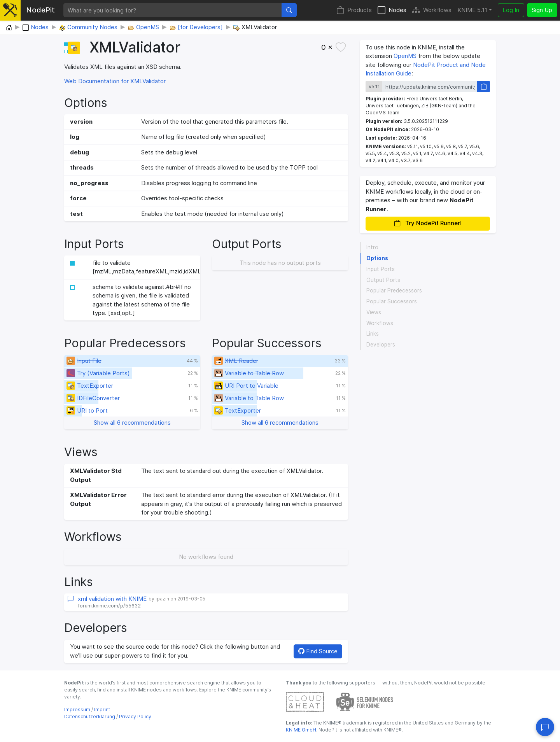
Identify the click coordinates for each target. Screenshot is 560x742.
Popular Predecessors (394, 290)
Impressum (77, 710)
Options (377, 258)
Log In (511, 10)
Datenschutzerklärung (90, 717)
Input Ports (381, 269)
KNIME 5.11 (472, 10)
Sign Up (542, 10)
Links (373, 334)
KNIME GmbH (301, 730)
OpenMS (405, 56)
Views (374, 312)
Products (354, 10)
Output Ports (383, 280)
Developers (381, 345)
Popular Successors (392, 301)
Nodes (392, 10)
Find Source (318, 651)
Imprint (102, 710)
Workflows (432, 10)
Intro (372, 247)
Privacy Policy (135, 717)
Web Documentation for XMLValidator (115, 81)
